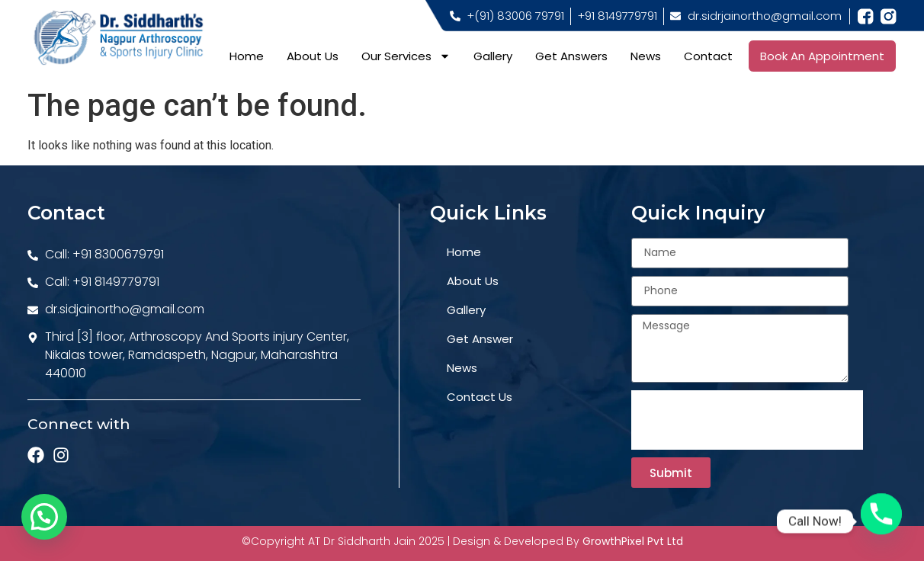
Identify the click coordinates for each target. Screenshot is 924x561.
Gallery (493, 56)
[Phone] (881, 521)
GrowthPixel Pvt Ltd (633, 541)
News (646, 56)
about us (473, 281)
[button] (44, 517)
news (462, 368)
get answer (480, 339)
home (464, 252)
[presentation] (747, 420)
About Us (313, 56)
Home (247, 56)
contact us (480, 397)
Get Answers (571, 56)
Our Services (406, 56)
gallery (466, 310)
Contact (708, 56)
